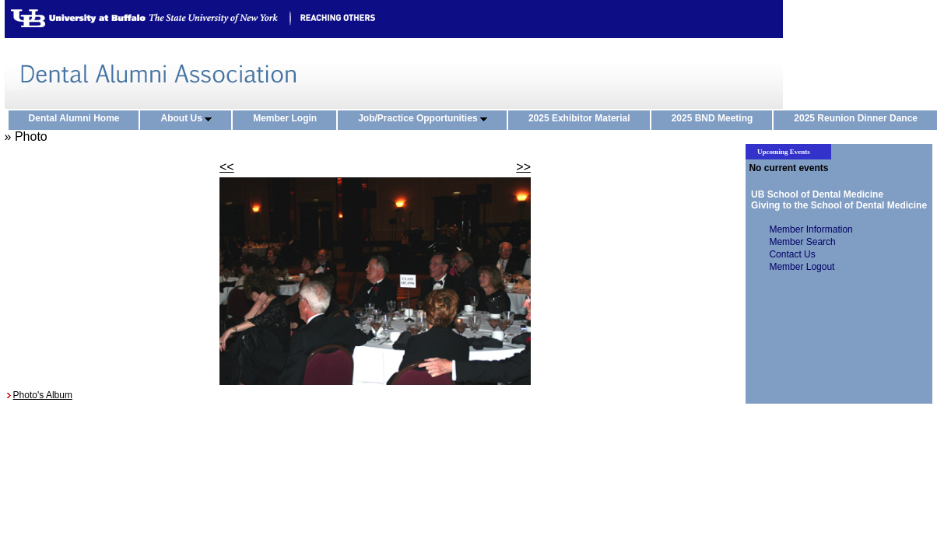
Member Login (288, 119)
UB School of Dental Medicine (814, 194)
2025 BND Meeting (716, 119)
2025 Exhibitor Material (583, 119)
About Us (190, 119)
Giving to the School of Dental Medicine (836, 205)
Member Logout (802, 267)
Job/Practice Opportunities (426, 119)
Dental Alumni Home (78, 119)
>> (523, 167)
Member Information (811, 229)
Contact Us (792, 254)
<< (227, 167)
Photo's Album (43, 395)
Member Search (802, 242)
